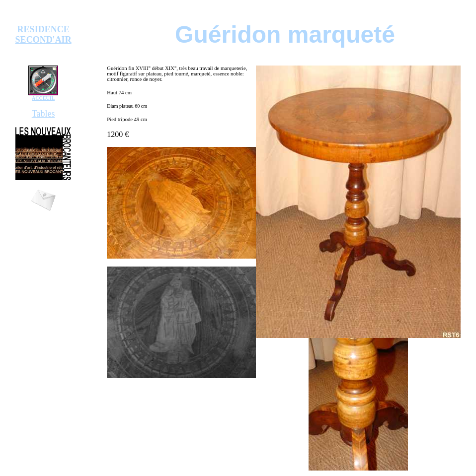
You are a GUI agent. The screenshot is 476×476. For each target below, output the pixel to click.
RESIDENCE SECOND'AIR (43, 34)
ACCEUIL (43, 98)
